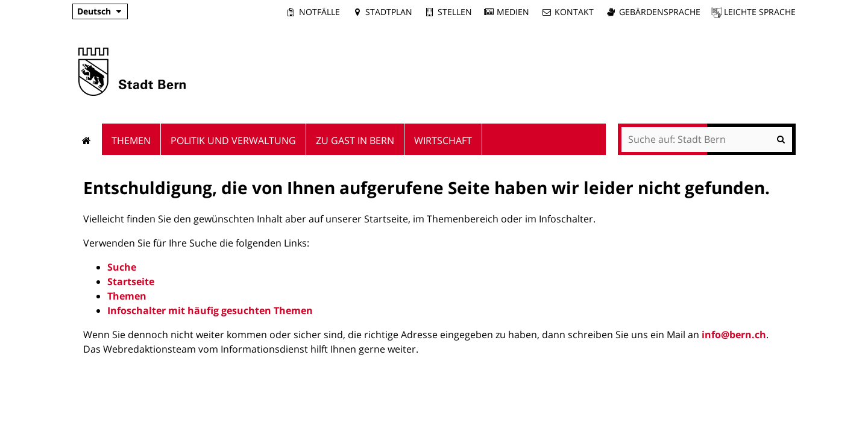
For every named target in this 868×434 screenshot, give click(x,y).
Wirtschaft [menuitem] (443, 140)
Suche (122, 267)
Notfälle (319, 12)
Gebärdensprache (660, 12)
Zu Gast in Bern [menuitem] (355, 140)
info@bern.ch (734, 335)
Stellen (455, 12)
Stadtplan (389, 12)
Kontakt (574, 12)
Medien (513, 12)
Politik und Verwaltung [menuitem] (233, 140)
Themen (127, 296)
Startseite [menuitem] (87, 139)
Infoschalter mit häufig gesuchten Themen (210, 310)
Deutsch (94, 11)
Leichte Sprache (760, 12)
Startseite (131, 281)
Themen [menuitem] (131, 140)
